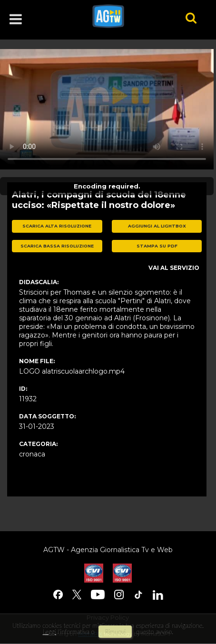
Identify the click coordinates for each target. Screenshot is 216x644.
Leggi (49, 632)
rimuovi (115, 632)
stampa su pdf (157, 246)
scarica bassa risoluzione (57, 246)
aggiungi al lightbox (157, 226)
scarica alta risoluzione (57, 226)
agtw (126, 16)
